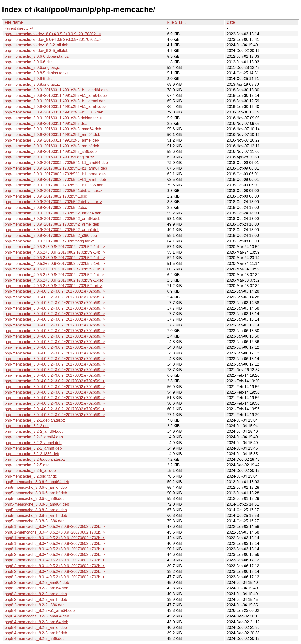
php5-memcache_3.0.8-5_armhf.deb (36, 515)
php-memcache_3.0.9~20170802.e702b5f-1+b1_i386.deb (54, 185)
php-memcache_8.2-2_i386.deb (32, 454)
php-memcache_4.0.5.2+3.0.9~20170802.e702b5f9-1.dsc (54, 280)
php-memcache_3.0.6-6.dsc (28, 62)
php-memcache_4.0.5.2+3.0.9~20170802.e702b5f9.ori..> (53, 286)
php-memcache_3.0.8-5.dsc (28, 79)
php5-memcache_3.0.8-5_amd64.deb (37, 504)
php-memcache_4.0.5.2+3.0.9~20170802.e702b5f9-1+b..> (55, 247)
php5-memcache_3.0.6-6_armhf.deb (36, 493)
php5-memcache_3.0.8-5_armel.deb (36, 510)
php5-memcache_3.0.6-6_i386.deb (35, 499)
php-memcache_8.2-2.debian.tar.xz (35, 420)
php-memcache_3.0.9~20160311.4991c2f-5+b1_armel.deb (55, 101)
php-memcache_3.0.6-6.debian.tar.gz (37, 56)
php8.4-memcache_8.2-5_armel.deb (36, 627)
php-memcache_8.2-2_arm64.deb (34, 437)
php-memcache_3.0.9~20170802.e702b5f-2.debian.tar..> (53, 202)
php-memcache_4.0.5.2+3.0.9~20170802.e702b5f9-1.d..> (54, 275)
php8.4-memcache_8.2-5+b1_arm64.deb (40, 611)
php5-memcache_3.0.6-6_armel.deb (36, 487)
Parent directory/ (19, 28)
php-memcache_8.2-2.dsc (27, 426)
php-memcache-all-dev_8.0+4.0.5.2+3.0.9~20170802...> (53, 34)
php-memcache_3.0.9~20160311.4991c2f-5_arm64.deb (52, 135)
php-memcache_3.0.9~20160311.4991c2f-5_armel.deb (52, 140)
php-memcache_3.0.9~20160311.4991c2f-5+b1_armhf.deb (55, 107)
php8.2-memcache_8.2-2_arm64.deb (36, 588)
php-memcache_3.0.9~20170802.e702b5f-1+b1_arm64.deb (56, 168)
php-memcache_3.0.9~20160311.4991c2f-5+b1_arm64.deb (56, 96)
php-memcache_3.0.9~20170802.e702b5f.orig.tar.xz (49, 241)
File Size (175, 22)
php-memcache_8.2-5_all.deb (30, 471)
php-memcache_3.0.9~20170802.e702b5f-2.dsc (46, 208)
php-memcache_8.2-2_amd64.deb (34, 431)
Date (231, 22)
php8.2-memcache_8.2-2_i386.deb (35, 605)
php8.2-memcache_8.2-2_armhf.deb (36, 599)
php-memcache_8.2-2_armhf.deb (33, 448)
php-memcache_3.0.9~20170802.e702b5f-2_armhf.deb (52, 230)
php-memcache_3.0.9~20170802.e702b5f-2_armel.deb (52, 224)
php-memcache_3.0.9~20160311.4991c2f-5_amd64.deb (53, 129)
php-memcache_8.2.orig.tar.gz (31, 476)
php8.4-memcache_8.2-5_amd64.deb (37, 616)
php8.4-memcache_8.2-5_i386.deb (35, 639)
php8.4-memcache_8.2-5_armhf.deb (36, 633)
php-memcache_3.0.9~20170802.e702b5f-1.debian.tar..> (53, 191)
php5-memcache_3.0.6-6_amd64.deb (37, 482)
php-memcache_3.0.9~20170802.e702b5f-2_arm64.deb (52, 219)
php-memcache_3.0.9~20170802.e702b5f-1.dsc (46, 196)
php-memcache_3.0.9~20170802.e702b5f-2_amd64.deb (53, 213)
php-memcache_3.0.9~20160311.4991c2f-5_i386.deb (51, 152)
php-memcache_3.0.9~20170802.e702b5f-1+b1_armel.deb (55, 174)
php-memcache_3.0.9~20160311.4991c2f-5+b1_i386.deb (54, 112)
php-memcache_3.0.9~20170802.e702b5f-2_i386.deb (51, 236)
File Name (14, 22)
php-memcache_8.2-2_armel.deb (33, 443)
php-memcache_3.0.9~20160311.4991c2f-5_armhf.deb (52, 146)
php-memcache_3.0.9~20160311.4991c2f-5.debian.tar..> (53, 118)
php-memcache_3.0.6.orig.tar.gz (32, 67)
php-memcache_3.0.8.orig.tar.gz (32, 84)
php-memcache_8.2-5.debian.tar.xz (35, 459)
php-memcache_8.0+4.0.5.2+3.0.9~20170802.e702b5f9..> (55, 291)
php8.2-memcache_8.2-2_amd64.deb (37, 583)
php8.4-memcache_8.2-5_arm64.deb (36, 622)
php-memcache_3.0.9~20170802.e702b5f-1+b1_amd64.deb (56, 163)
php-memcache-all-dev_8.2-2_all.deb (36, 45)
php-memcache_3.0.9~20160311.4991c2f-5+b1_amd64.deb (56, 90)
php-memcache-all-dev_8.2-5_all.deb (36, 51)
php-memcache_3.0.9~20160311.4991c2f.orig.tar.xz (49, 157)
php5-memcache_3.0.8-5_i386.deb (35, 521)
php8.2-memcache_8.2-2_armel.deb (36, 594)
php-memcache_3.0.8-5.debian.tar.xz (36, 73)
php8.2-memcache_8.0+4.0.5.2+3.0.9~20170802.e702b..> (55, 555)
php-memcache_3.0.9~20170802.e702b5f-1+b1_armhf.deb (55, 180)
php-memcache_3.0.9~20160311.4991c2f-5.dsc (46, 124)
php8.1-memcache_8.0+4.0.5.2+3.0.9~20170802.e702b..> (55, 527)
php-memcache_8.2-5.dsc (27, 465)
